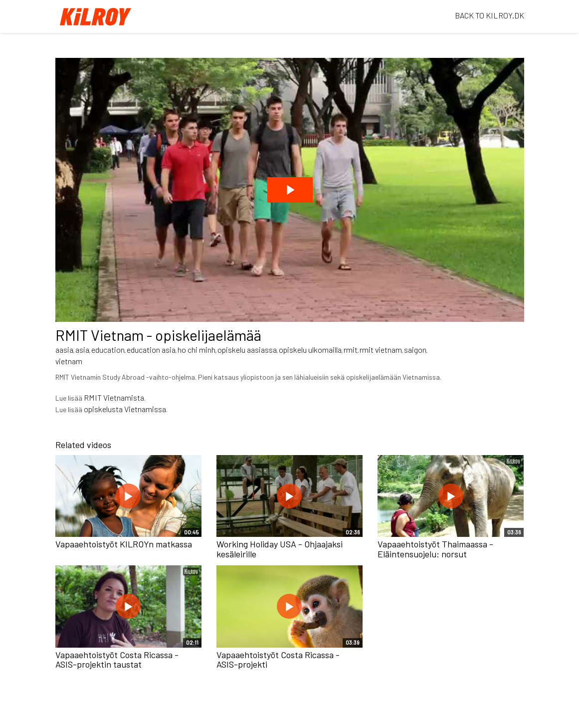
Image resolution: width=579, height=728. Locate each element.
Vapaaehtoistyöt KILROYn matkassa (124, 544)
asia (82, 350)
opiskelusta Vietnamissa (125, 409)
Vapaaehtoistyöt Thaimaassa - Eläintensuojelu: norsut (435, 549)
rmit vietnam (381, 350)
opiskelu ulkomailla (310, 350)
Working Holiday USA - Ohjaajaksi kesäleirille (280, 549)
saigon (415, 350)
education (108, 350)
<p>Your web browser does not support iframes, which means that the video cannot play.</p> (290, 190)
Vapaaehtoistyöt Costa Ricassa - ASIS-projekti (278, 660)
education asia (151, 350)
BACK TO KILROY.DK (489, 15)
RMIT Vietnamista (114, 397)
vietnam (69, 361)
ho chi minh (196, 350)
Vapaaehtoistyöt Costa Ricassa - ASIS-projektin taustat (117, 660)
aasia (64, 350)
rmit (351, 350)
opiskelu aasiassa (247, 350)
